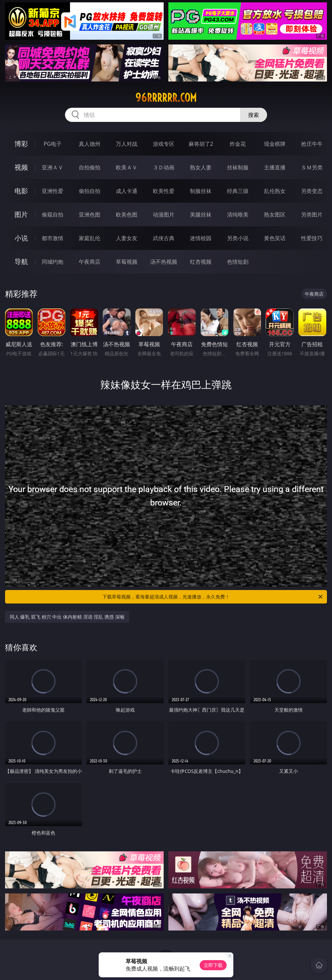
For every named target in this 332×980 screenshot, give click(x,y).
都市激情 (53, 238)
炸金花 (238, 144)
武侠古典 (164, 238)
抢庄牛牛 (312, 144)
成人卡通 (127, 191)
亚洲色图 (90, 215)
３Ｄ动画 (164, 167)
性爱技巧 (312, 238)
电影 (21, 191)
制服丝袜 (201, 191)
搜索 (254, 115)
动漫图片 (164, 215)
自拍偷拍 (90, 167)
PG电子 (53, 144)
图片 (21, 214)
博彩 (21, 144)
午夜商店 (90, 262)
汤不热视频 (164, 262)
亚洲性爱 (53, 191)
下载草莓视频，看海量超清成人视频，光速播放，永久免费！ (213, 597)
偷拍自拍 (90, 191)
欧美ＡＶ (127, 167)
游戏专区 (164, 144)
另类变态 (312, 191)
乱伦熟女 (275, 191)
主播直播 (275, 167)
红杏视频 (201, 262)
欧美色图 (127, 215)
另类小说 (238, 238)
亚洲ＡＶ (53, 167)
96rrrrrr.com (166, 98)
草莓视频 (127, 262)
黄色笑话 (275, 238)
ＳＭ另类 (312, 167)
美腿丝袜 (201, 215)
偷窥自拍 (53, 215)
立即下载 (213, 965)
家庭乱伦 (90, 238)
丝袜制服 (238, 167)
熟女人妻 (201, 167)
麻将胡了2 (201, 144)
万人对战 (127, 144)
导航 (21, 262)
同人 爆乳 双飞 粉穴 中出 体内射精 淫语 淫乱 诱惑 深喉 (67, 617)
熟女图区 (275, 215)
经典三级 (238, 191)
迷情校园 (201, 238)
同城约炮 (53, 262)
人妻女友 (127, 238)
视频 (21, 167)
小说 (21, 238)
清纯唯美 (238, 215)
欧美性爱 (164, 191)
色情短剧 (238, 262)
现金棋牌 (275, 144)
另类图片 (312, 215)
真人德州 (90, 144)
